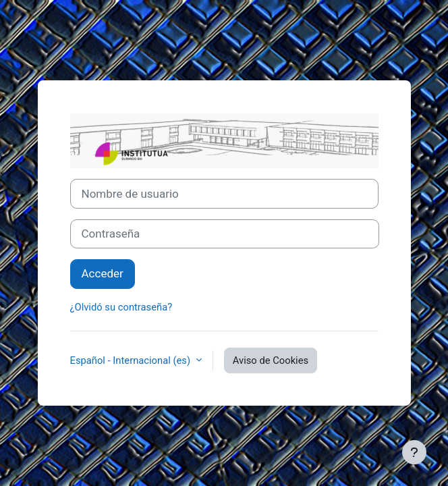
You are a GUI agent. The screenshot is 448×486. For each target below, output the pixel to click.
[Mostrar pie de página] (414, 452)
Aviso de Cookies (271, 360)
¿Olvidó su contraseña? (121, 307)
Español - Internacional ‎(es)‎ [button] (132, 360)
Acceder (103, 273)
